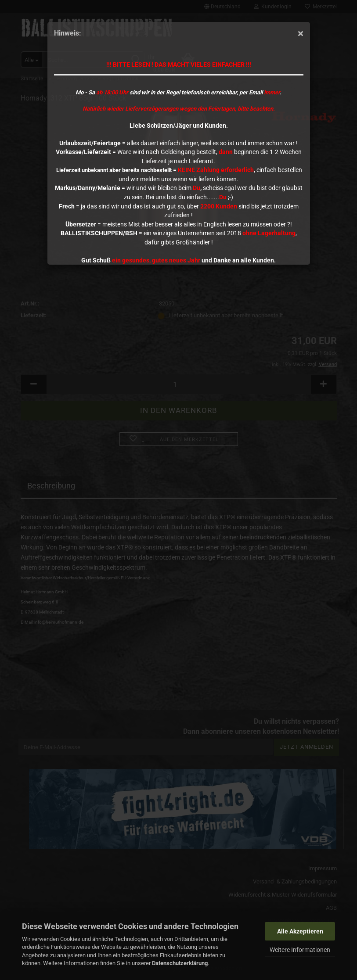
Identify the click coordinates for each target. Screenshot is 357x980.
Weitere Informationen (300, 950)
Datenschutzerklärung (180, 963)
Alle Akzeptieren (300, 931)
